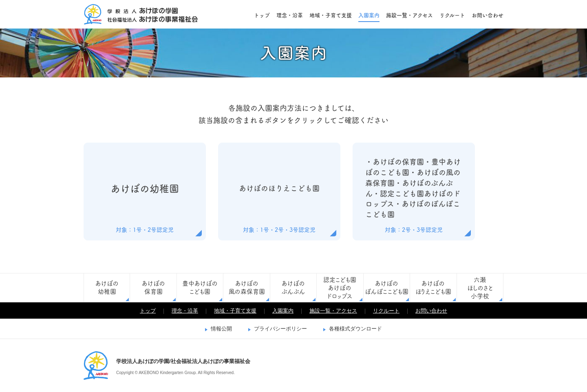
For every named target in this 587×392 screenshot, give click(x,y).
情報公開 (221, 329)
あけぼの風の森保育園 (247, 287)
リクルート (452, 15)
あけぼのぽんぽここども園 (387, 287)
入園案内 (369, 15)
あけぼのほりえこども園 (433, 287)
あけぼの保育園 (153, 287)
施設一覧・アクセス (409, 15)
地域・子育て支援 (331, 15)
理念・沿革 (290, 15)
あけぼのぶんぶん (293, 287)
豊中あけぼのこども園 (200, 287)
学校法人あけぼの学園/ (96, 366)
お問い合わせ (488, 15)
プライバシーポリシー (280, 329)
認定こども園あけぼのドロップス (340, 288)
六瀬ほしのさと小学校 (480, 288)
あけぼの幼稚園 (107, 287)
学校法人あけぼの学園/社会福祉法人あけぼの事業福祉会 (141, 14)
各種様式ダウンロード (355, 329)
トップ (262, 15)
